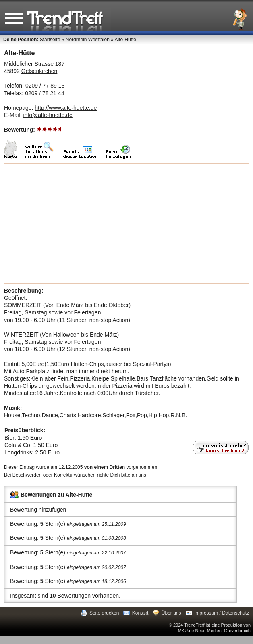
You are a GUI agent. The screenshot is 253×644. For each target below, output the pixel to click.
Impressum (206, 613)
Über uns (171, 613)
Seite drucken (104, 613)
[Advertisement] (126, 224)
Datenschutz (235, 613)
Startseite (50, 40)
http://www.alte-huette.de (66, 108)
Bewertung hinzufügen (38, 510)
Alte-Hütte (125, 40)
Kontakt (140, 613)
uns (142, 475)
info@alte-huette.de (48, 115)
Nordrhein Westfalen (88, 40)
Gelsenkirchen (39, 71)
